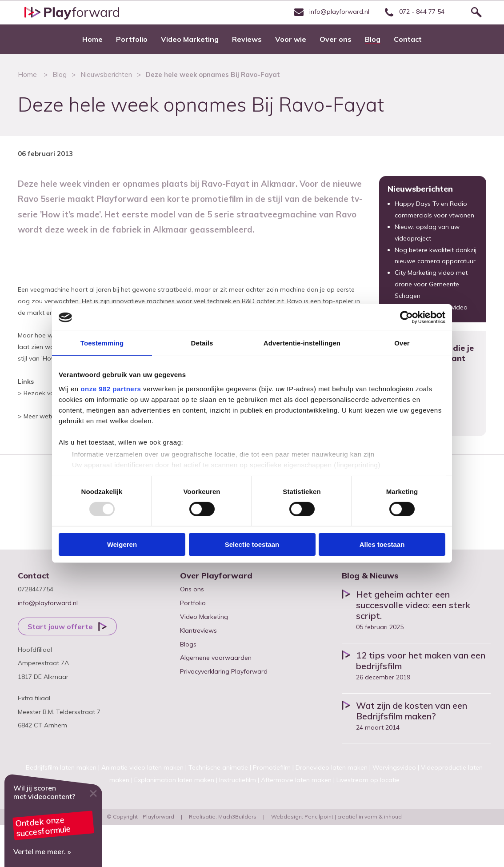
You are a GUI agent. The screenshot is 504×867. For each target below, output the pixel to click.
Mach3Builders (237, 817)
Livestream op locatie (368, 780)
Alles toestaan (382, 544)
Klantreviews (198, 630)
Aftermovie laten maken (296, 780)
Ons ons (192, 589)
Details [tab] (202, 343)
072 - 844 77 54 (414, 12)
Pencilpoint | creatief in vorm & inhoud (353, 817)
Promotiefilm (272, 767)
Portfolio (193, 603)
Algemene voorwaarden (216, 658)
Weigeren (122, 544)
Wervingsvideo (394, 767)
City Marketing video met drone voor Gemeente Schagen (431, 284)
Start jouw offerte (60, 626)
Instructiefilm (238, 780)
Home (27, 74)
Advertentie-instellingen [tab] (302, 343)
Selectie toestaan (252, 544)
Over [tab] (402, 343)
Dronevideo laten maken (332, 767)
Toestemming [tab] (102, 343)
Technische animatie (218, 767)
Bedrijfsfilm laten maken (61, 767)
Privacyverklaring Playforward (224, 671)
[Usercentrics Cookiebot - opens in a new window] (406, 317)
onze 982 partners (111, 388)
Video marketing (53, 821)
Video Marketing (204, 617)
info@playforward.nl (331, 12)
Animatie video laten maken (142, 767)
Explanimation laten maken (174, 780)
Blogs (188, 644)
